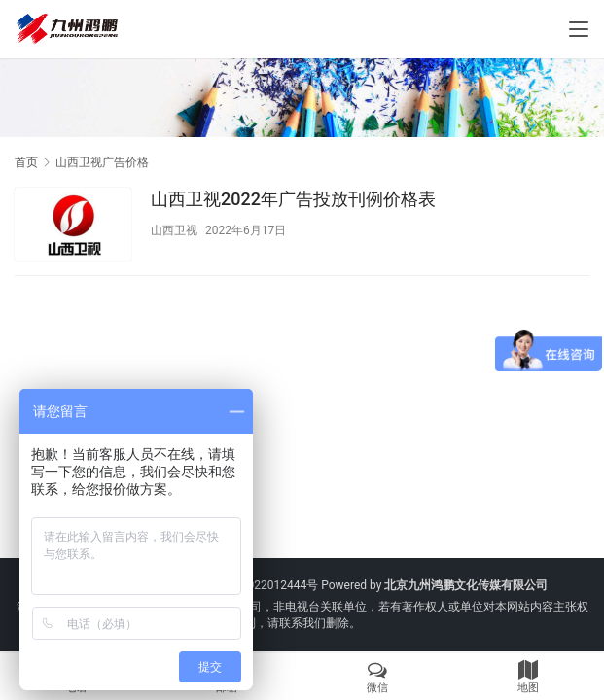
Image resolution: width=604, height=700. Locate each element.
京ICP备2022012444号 (259, 585)
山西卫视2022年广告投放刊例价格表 (293, 199)
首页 (26, 162)
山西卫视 (174, 230)
